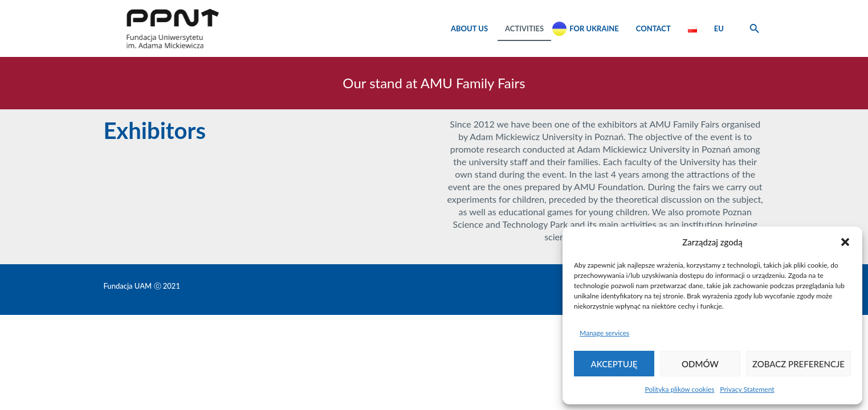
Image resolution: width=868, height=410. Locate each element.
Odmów (700, 364)
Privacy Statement (747, 389)
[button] (845, 242)
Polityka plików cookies (679, 389)
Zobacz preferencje (798, 364)
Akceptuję (614, 364)
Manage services (604, 333)
